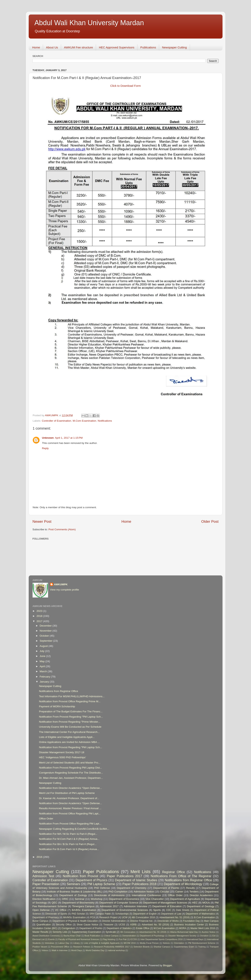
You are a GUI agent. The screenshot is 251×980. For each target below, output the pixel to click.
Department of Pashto (166, 888)
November (46, 631)
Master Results (40, 932)
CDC (169, 910)
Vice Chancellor (155, 899)
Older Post (210, 521)
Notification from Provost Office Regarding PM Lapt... (70, 814)
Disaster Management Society (182, 936)
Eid (214, 936)
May (43, 661)
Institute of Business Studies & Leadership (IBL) (75, 892)
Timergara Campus (83, 906)
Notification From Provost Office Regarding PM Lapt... (70, 824)
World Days (77, 950)
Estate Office (143, 928)
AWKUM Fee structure (78, 47)
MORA (183, 928)
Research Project (109, 917)
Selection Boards (141, 947)
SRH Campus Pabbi (100, 914)
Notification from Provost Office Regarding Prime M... (70, 701)
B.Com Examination (204, 917)
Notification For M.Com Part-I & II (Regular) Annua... (69, 839)
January (45, 682)
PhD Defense (102, 888)
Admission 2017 (109, 906)
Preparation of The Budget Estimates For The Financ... (71, 711)
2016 (40, 857)
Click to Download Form (126, 86)
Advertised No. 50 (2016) (155, 925)
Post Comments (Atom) (62, 529)
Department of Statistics (119, 928)
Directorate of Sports (56, 914)
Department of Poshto (91, 928)
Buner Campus (40, 921)
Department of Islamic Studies (136, 880)
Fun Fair (123, 939)
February (45, 677)
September (47, 641)
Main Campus (211, 921)
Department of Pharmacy (46, 917)
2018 (40, 616)
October (45, 636)
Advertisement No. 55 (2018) (153, 932)
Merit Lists (140, 872)
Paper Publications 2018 (139, 884)
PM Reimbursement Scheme (202, 943)
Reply (45, 448)
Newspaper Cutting (174, 47)
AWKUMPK (61, 584)
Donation (204, 936)
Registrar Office (174, 872)
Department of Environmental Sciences (125, 910)
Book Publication (92, 936)
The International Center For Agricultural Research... (69, 732)
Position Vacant (40, 947)
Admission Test (43, 876)
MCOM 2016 (130, 943)
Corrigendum (68, 928)
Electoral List (39, 939)
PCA (93, 917)
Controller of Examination (57, 421)
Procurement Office (60, 947)
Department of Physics (91, 880)
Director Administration (114, 921)
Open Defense (41, 910)
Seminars (73, 884)
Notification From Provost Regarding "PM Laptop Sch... (71, 717)
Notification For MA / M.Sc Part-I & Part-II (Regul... (68, 834)
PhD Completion (118, 892)
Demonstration (129, 936)
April (43, 666)
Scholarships (122, 914)
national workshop (116, 950)
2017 (40, 621)
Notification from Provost (81, 876)
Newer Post (42, 521)
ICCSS (134, 939)
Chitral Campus (111, 936)
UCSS (122, 925)
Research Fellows (82, 947)
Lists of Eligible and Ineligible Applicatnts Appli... (67, 737)
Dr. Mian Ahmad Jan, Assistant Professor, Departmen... (71, 778)
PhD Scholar (78, 914)
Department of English (145, 914)
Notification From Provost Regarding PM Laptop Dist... (70, 768)
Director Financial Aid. (142, 921)
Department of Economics (124, 899)
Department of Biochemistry (78, 903)
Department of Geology (201, 906)
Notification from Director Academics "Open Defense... (70, 788)
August (44, 646)
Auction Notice (209, 932)
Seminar (79, 899)
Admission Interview (135, 906)
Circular (165, 892)
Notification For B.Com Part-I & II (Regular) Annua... (69, 849)
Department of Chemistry (132, 888)
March (44, 671)
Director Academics (201, 895)
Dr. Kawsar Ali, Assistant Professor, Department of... (69, 798)
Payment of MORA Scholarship (57, 706)
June (43, 656)
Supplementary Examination (86, 932)
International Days (195, 939)
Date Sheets (183, 910)
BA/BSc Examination (84, 910)
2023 (40, 611)
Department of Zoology (73, 895)
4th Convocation (128, 932)
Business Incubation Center (189, 925)
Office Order (46, 819)
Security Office (64, 925)
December (46, 626)
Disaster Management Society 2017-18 (62, 752)
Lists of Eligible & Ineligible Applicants (102, 943)
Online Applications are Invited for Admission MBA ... (69, 742)
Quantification (44, 925)
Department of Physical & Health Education (75, 921)
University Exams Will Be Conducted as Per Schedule (70, 727)
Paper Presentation (46, 884)
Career (179, 892)
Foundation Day (191, 921)
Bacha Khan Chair (72, 936)
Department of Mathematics (200, 914)
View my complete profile (65, 590)
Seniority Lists (60, 932)
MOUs (206, 903)
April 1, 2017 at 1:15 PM (69, 438)
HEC (195, 903)
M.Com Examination (85, 421)
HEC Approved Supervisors (117, 47)
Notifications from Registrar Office (59, 691)
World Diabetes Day (95, 950)
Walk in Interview (60, 950)
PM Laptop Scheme (101, 884)
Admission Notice (144, 892)
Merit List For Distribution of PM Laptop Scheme (67, 793)
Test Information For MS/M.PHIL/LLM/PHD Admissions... (72, 696)
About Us (52, 47)
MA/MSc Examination (75, 917)
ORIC (65, 899)
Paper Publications (101, 872)
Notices (166, 943)
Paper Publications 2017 (124, 876)
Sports (157, 910)
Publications (148, 47)
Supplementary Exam (184, 947)
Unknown (48, 438)
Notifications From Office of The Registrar (181, 876)
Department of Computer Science (119, 903)
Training (202, 947)
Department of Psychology (152, 936)
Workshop (97, 899)
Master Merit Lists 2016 (203, 928)
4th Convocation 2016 (143, 917)
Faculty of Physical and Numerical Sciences (79, 939)
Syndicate (111, 932)
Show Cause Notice (88, 925)
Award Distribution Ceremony (46, 936)
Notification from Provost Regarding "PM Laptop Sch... (70, 747)
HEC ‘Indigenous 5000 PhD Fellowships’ (62, 757)
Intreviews (50, 943)
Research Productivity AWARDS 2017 (112, 947)
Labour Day (64, 943)
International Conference (146, 895)
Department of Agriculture (185, 899)
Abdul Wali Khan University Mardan (89, 23)
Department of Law (171, 914)
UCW (125, 917)
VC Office (61, 910)
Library (77, 943)
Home (36, 47)
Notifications (105, 421)
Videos (45, 950)
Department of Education (167, 906)
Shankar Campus (162, 947)
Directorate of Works (168, 921)
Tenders (194, 892)
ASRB (133, 925)
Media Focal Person (149, 943)
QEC (54, 903)
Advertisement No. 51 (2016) (175, 917)
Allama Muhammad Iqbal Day (184, 932)
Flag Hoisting (109, 939)
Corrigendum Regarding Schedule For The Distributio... (71, 773)
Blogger (167, 965)
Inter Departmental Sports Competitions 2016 (162, 939)
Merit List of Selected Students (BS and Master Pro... (70, 763)
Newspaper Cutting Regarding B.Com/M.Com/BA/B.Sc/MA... (74, 829)
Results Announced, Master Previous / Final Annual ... (70, 808)
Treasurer (108, 925)
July (42, 651)
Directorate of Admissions (109, 895)
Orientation (179, 943)
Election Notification (44, 899)
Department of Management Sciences (165, 903)
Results (190, 888)
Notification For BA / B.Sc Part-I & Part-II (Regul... (68, 844)
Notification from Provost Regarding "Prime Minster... (69, 722)
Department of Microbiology (183, 884)
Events (51, 939)
